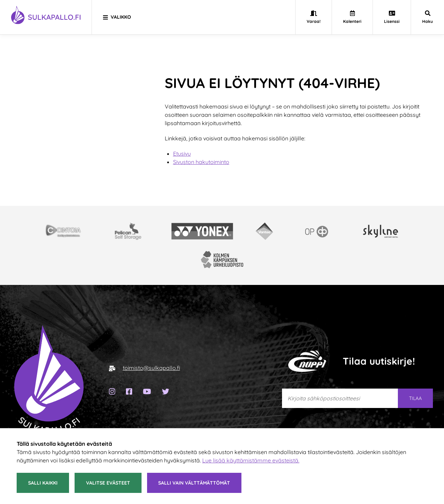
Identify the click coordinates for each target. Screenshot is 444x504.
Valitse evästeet (108, 483)
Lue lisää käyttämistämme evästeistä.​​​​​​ (251, 460)
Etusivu (182, 154)
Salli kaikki (43, 483)
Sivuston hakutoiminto (201, 162)
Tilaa (415, 398)
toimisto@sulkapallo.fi (151, 368)
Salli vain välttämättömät (194, 483)
